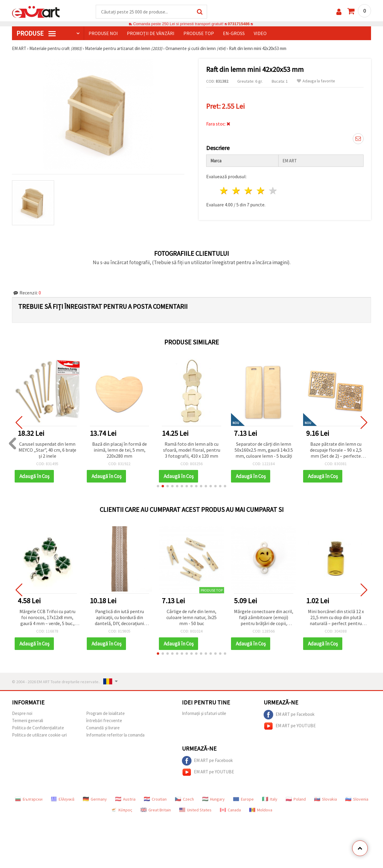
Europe (243, 799)
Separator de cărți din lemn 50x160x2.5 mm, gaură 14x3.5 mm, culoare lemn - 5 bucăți (264, 450)
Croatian (155, 799)
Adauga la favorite (316, 81)
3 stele (249, 191)
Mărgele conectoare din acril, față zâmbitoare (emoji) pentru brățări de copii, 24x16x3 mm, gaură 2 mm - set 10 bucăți (264, 618)
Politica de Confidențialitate (38, 728)
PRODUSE (36, 33)
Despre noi (22, 713)
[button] (158, 486)
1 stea (224, 191)
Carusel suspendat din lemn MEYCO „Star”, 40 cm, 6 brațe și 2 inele (47, 450)
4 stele (261, 191)
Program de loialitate (105, 713)
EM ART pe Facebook (289, 715)
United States (195, 810)
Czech (184, 799)
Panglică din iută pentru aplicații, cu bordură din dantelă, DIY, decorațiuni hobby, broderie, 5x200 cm (120, 618)
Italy (270, 799)
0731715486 (239, 24)
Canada (230, 810)
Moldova (261, 810)
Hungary (213, 799)
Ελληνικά (63, 799)
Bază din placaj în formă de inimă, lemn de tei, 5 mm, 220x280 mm (120, 450)
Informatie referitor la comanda (115, 735)
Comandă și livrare (103, 728)
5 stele (273, 191)
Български (29, 799)
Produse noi (103, 33)
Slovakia (326, 799)
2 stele (237, 191)
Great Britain (156, 810)
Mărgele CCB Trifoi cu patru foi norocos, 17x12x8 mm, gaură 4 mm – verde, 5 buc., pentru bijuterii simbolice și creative (47, 618)
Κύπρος (121, 810)
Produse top (199, 33)
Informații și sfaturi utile (204, 713)
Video (260, 33)
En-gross (234, 33)
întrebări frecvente (104, 720)
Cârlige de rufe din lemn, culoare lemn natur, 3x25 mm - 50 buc (191, 617)
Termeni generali (28, 720)
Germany (95, 799)
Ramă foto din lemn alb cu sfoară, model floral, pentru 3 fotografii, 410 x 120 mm (192, 450)
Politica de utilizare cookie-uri (39, 735)
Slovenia (357, 799)
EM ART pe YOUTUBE (290, 726)
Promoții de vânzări (151, 33)
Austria (125, 799)
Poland (296, 799)
